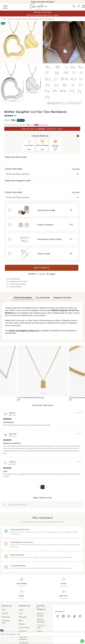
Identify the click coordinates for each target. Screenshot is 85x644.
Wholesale (6, 617)
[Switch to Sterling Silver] (29, 142)
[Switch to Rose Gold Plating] (55, 142)
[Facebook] (57, 616)
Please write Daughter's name (18, 181)
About (21, 610)
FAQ (3, 610)
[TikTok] (74, 616)
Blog (21, 620)
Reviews (22, 624)
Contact (5, 613)
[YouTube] (69, 616)
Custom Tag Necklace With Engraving (31, 398)
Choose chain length (13, 169)
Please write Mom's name (16, 157)
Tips (20, 613)
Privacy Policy (24, 628)
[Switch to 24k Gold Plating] (42, 142)
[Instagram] (63, 616)
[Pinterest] (80, 616)
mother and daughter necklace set (24, 331)
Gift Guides (23, 617)
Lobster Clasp (44, 254)
